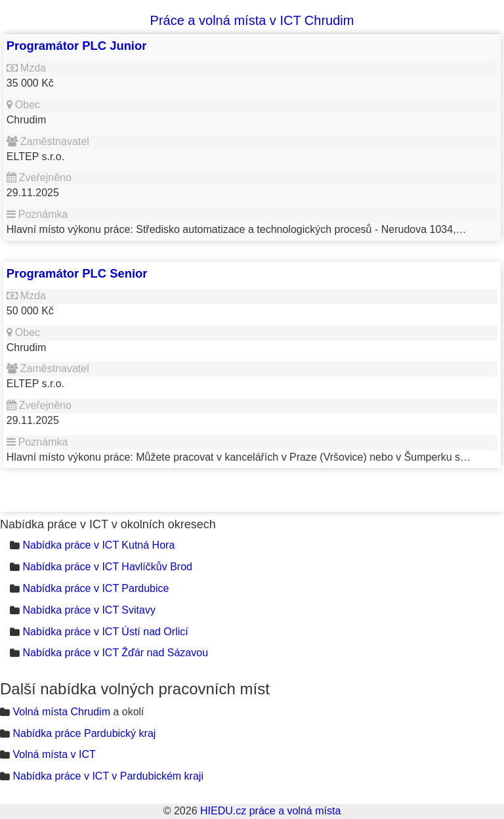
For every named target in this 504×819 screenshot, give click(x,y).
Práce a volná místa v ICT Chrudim (252, 20)
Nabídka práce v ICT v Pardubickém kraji (108, 776)
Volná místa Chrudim (61, 712)
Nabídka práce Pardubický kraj (84, 733)
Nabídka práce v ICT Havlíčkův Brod (107, 567)
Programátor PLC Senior (77, 273)
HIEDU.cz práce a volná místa (270, 811)
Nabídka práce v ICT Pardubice (95, 588)
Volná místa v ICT (54, 754)
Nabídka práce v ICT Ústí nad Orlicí (105, 632)
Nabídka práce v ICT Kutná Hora (98, 545)
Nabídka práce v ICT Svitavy (89, 610)
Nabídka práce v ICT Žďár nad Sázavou (115, 653)
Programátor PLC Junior (77, 46)
